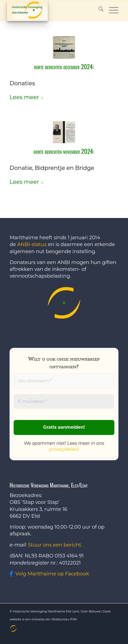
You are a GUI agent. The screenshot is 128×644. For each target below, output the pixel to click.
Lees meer (26, 97)
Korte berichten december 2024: (64, 66)
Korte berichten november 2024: (64, 151)
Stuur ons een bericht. (55, 545)
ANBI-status (32, 244)
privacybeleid (64, 449)
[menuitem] (13, 628)
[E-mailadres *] (64, 402)
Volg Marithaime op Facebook (52, 574)
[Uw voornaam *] (64, 381)
